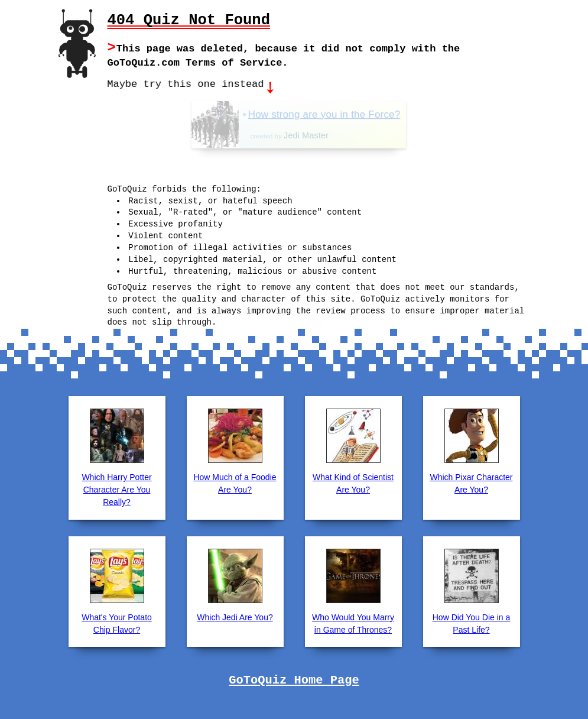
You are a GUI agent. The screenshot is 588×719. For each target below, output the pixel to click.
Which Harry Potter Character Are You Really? (116, 488)
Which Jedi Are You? (235, 616)
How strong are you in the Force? (348, 113)
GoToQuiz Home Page (294, 679)
